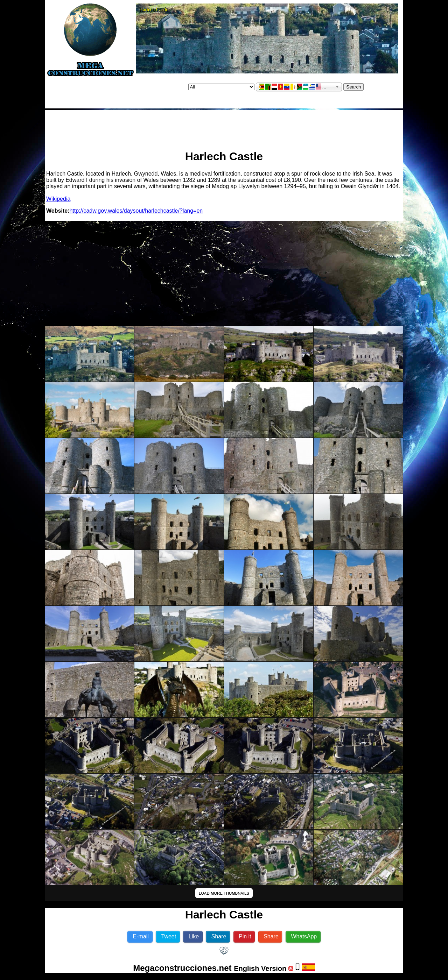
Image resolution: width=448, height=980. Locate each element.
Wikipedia (58, 199)
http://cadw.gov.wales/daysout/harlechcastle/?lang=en (136, 211)
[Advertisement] (224, 127)
